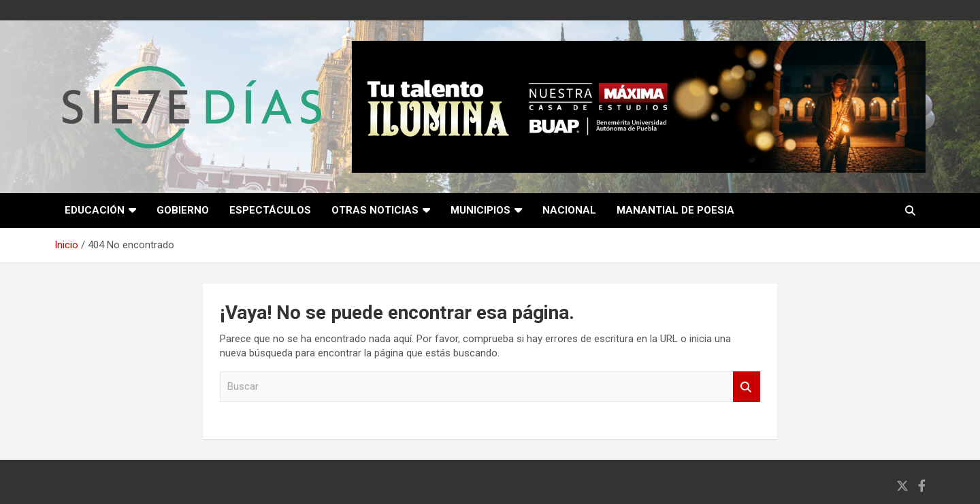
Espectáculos (270, 210)
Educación (95, 210)
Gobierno (183, 210)
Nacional (569, 210)
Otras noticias (375, 210)
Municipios (480, 210)
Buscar (747, 387)
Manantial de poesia (675, 210)
